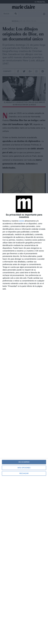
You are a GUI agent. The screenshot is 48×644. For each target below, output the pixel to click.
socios (22, 221)
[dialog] (24, 419)
